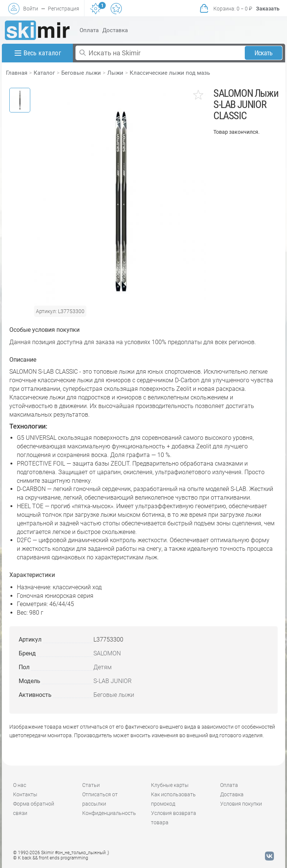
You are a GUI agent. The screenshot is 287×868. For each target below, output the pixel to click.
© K (51, 858)
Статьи (91, 785)
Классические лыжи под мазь (170, 73)
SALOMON (107, 653)
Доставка (115, 30)
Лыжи (115, 73)
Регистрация (64, 9)
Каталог (44, 73)
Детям (103, 667)
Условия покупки (241, 804)
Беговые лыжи (81, 73)
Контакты (25, 794)
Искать (264, 53)
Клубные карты (170, 785)
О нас (20, 785)
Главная (17, 73)
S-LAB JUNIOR (112, 681)
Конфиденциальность (109, 813)
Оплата (89, 30)
